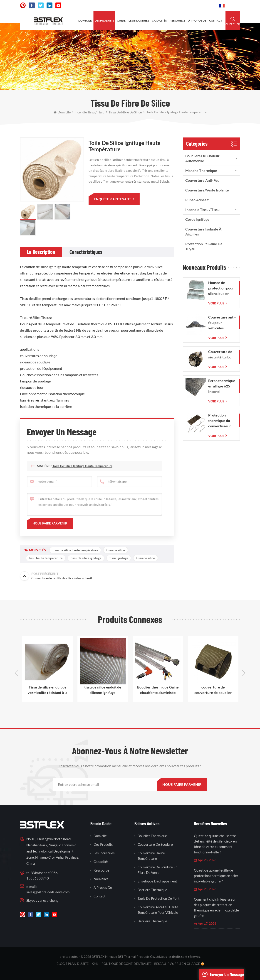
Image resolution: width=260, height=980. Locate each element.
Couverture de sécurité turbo (220, 354)
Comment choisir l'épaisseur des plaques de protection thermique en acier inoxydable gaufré (216, 907)
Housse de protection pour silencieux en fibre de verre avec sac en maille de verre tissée (221, 288)
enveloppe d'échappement (157, 881)
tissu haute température (46, 558)
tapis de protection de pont (159, 898)
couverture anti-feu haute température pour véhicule (158, 910)
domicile (85, 21)
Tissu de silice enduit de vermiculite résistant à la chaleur (47, 690)
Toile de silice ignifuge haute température (82, 473)
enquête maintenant (113, 199)
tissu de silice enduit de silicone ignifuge (103, 690)
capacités (159, 21)
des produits (104, 21)
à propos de (197, 21)
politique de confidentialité (126, 964)
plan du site (78, 964)
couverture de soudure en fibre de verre (157, 870)
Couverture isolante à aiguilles (203, 232)
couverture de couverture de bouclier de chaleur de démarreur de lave (213, 690)
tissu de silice (116, 550)
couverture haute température (151, 856)
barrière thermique (152, 890)
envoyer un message (221, 974)
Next (244, 673)
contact (216, 21)
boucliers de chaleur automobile (202, 158)
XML (95, 964)
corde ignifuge (197, 219)
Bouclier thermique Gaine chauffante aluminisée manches (158, 690)
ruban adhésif (197, 200)
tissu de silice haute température (75, 550)
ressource (177, 21)
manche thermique (201, 170)
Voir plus (216, 303)
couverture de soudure (155, 844)
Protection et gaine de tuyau (204, 246)
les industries (139, 21)
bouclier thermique (152, 836)
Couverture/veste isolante (207, 190)
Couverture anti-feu (202, 180)
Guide (121, 21)
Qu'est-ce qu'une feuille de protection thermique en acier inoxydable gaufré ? (216, 876)
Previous (17, 673)
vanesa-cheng (48, 900)
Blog (61, 964)
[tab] (41, 252)
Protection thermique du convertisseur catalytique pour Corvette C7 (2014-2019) (222, 421)
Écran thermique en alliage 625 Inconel (222, 386)
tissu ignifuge (119, 558)
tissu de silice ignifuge (86, 558)
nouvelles (101, 879)
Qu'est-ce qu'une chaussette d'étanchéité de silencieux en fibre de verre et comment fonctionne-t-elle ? (215, 844)
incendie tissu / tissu (202, 209)
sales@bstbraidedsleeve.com (48, 892)
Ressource (101, 870)
